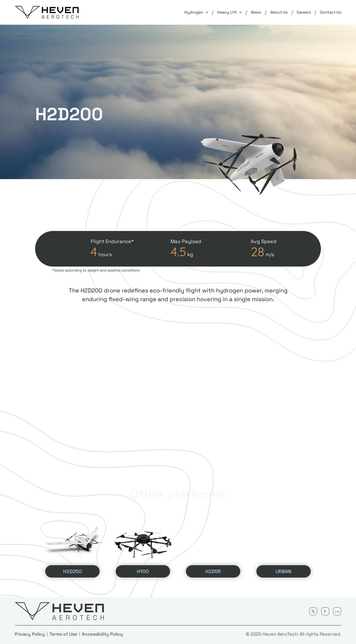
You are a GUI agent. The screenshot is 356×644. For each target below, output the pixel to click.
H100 (143, 571)
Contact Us (331, 12)
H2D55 (213, 571)
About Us (279, 12)
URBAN (284, 571)
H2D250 (73, 571)
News (256, 12)
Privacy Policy (30, 634)
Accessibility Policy (102, 634)
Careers (304, 12)
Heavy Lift (230, 12)
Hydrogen (196, 12)
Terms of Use (63, 634)
